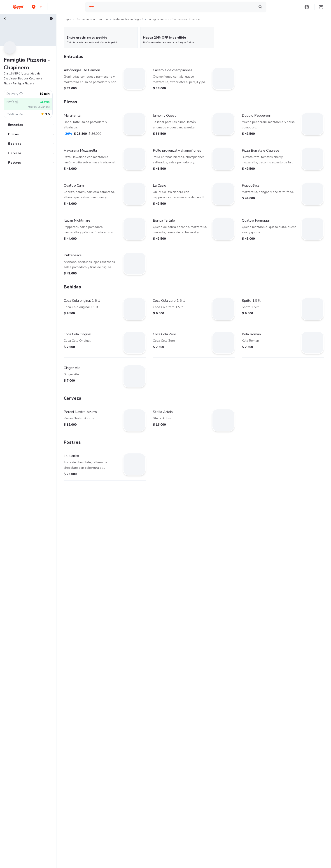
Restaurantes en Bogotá (128, 19)
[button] (37, 7)
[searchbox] (175, 7)
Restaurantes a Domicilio (92, 19)
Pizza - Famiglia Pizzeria (19, 84)
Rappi (68, 19)
